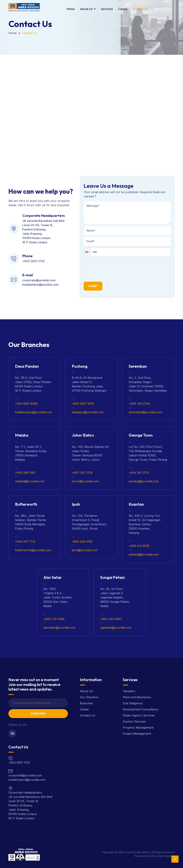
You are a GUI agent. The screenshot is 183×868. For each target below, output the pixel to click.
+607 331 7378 (82, 473)
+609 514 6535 (139, 546)
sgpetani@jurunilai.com (116, 628)
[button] (87, 252)
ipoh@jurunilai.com (85, 550)
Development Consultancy (141, 709)
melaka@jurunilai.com (30, 481)
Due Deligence (133, 703)
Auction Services (134, 721)
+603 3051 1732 (34, 261)
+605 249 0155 (82, 542)
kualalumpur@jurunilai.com (40, 285)
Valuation (129, 691)
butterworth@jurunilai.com (33, 550)
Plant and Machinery (137, 697)
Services (107, 9)
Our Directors (89, 697)
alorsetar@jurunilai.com (59, 628)
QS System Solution (162, 856)
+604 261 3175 (139, 473)
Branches (86, 703)
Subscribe (38, 714)
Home (71, 9)
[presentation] (111, 268)
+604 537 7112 (25, 542)
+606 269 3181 (25, 473)
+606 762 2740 (139, 404)
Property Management (138, 728)
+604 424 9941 (111, 619)
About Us (86, 9)
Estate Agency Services (139, 715)
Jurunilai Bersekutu (137, 852)
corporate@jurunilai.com (39, 280)
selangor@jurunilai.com (88, 412)
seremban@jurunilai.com (145, 412)
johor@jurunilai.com (85, 481)
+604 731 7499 (54, 619)
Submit (93, 286)
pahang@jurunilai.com (144, 554)
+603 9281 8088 (26, 404)
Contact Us (140, 9)
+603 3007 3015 (83, 404)
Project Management (137, 734)
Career (123, 9)
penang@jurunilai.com (144, 481)
